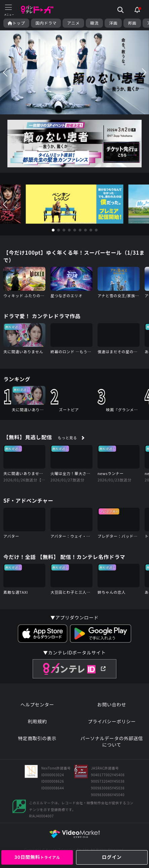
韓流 (94, 23)
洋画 (113, 23)
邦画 (132, 23)
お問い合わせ (112, 705)
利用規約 (37, 721)
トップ (16, 23)
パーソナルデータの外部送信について (112, 742)
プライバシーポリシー (112, 721)
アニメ (73, 23)
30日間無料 (37, 857)
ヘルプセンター (37, 705)
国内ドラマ (46, 23)
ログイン (112, 857)
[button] (5, 72)
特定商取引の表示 (37, 738)
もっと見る (67, 438)
